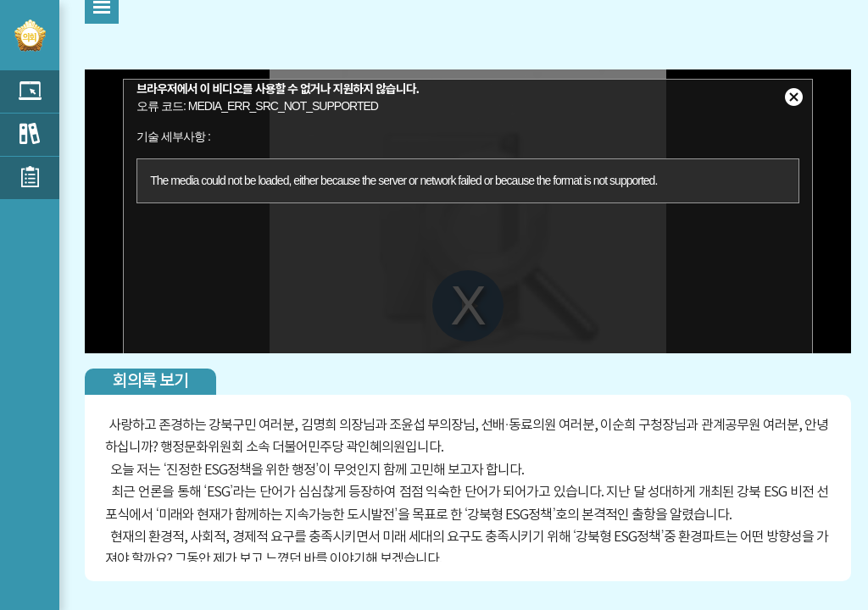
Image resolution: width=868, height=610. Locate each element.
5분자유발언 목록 (30, 91)
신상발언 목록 (30, 178)
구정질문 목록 (30, 135)
